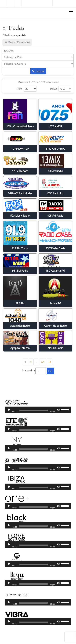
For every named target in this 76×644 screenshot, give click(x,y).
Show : (20, 89)
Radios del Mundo (64, 4)
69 (43, 362)
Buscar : (54, 89)
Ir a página (28, 370)
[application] (38, 410)
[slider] (34, 411)
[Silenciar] (58, 410)
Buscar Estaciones (17, 42)
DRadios (8, 13)
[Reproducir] (9, 410)
